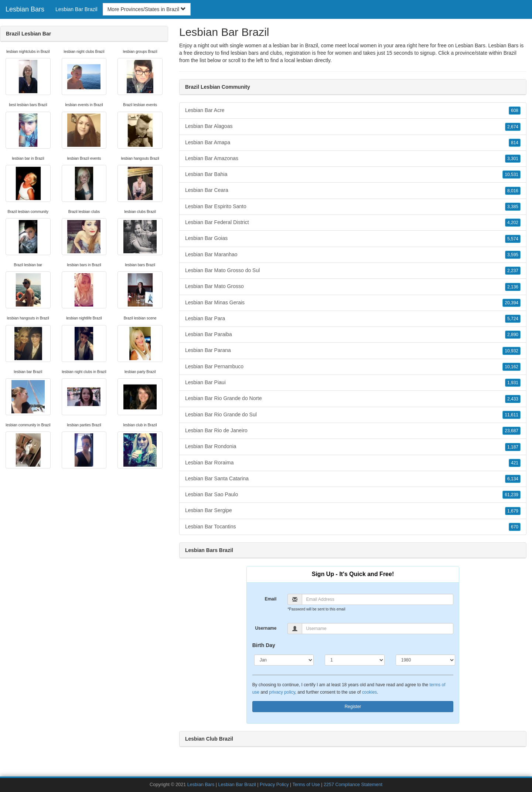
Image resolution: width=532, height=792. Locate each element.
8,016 (513, 191)
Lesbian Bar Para (353, 319)
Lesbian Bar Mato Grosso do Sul (353, 271)
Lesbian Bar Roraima (353, 463)
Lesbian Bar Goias (353, 238)
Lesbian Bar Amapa (353, 143)
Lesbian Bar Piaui (353, 383)
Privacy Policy (274, 785)
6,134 (513, 479)
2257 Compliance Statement (353, 785)
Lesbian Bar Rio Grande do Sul (353, 415)
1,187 (513, 447)
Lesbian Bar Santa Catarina (353, 479)
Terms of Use (306, 785)
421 (515, 463)
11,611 (511, 415)
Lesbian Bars (25, 9)
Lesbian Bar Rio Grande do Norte (353, 399)
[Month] (284, 660)
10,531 (511, 175)
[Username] (378, 629)
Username (266, 628)
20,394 (511, 303)
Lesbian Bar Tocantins (353, 527)
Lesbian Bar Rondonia (353, 447)
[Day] (355, 660)
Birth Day (264, 645)
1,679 (513, 511)
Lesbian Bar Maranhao (353, 255)
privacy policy (282, 692)
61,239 (511, 495)
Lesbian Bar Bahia (353, 175)
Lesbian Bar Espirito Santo (353, 207)
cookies (369, 692)
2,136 (513, 287)
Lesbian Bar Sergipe (353, 511)
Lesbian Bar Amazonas (353, 159)
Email (270, 599)
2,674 (513, 127)
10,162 (511, 367)
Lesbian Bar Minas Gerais (353, 303)
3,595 (513, 255)
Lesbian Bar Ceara (353, 190)
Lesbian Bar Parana (353, 351)
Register (353, 707)
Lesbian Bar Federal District (353, 223)
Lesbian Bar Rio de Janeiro (353, 431)
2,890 (513, 335)
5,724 (513, 319)
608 (515, 111)
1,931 (513, 383)
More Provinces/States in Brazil (147, 9)
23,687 (511, 431)
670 (515, 527)
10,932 (511, 351)
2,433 (513, 399)
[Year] (426, 660)
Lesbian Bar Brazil (76, 9)
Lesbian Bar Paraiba (353, 335)
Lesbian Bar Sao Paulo (353, 495)
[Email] (378, 599)
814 (515, 143)
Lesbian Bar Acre (353, 111)
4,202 (513, 223)
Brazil (510, 53)
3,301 (513, 159)
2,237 (513, 271)
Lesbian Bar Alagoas (353, 126)
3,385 (513, 207)
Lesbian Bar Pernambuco (353, 367)
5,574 (513, 239)
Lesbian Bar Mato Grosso (353, 287)
